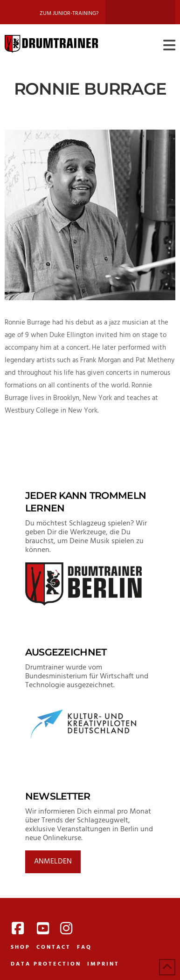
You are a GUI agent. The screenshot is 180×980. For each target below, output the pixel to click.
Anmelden (53, 862)
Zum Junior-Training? (69, 14)
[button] (169, 46)
